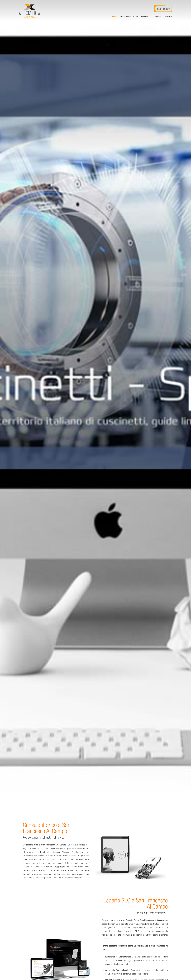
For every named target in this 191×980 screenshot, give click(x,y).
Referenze (146, 17)
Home (114, 17)
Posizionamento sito (129, 17)
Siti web (157, 17)
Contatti (168, 17)
